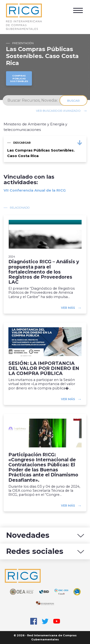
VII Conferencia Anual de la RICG (35, 190)
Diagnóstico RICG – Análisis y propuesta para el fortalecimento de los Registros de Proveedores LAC (44, 272)
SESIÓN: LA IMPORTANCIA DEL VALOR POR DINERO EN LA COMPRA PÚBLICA (44, 368)
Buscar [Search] (73, 101)
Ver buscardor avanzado (58, 111)
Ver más (68, 308)
